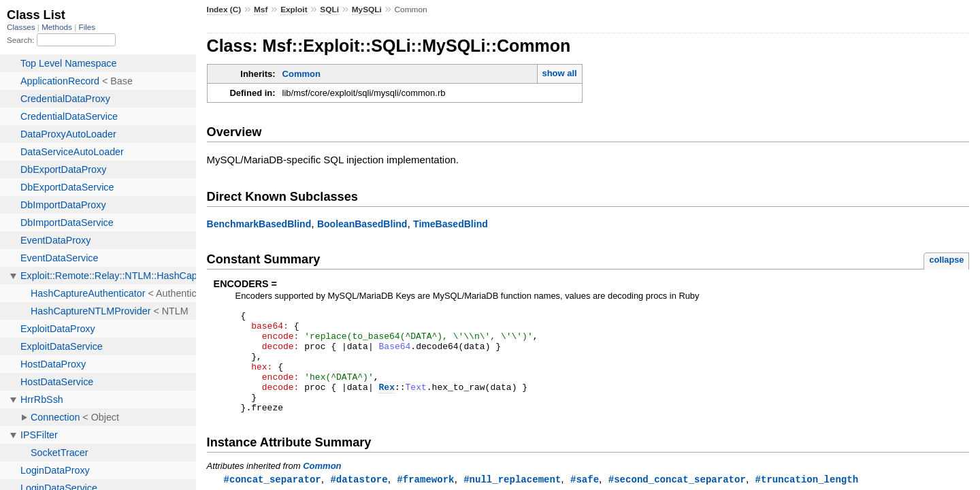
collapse (946, 260)
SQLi (329, 10)
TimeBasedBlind (451, 224)
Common (301, 74)
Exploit (294, 10)
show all (559, 73)
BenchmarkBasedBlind (259, 224)
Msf (261, 10)
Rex (387, 403)
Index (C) (224, 10)
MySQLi (367, 10)
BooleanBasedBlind (362, 224)
